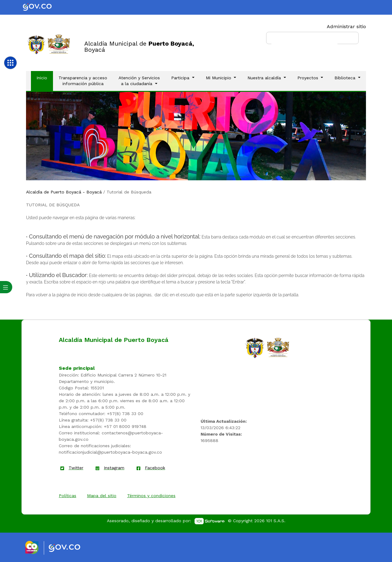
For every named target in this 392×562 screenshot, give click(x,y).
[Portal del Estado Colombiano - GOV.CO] (42, 7)
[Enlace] (36, 44)
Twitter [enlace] (76, 468)
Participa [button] (181, 78)
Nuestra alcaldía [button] (265, 78)
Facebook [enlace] (155, 468)
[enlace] (255, 347)
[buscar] (304, 41)
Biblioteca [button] (346, 78)
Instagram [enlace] (114, 468)
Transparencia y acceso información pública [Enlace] (83, 81)
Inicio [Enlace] (45, 77)
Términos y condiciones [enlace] (151, 496)
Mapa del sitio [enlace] (102, 496)
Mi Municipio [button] (219, 78)
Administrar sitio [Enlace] (346, 26)
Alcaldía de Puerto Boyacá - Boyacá (64, 192)
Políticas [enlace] (68, 496)
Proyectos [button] (309, 78)
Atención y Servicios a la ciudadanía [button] (139, 81)
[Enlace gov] (70, 548)
